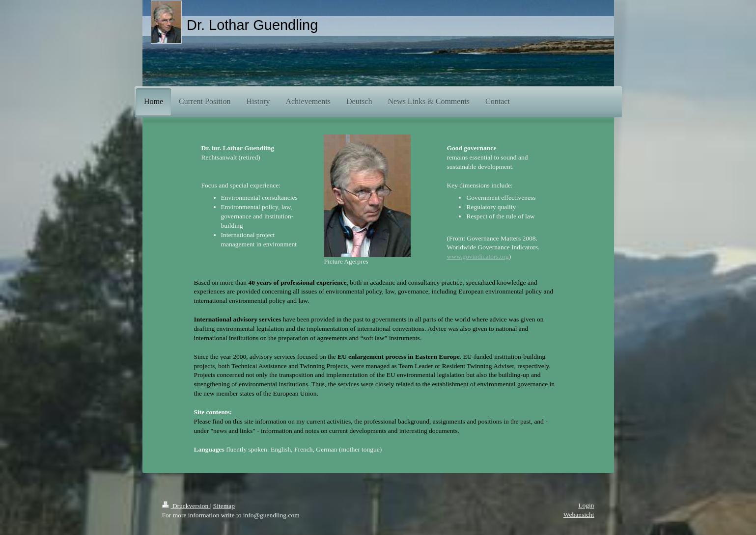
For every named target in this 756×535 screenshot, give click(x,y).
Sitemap (224, 506)
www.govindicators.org (477, 256)
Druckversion (186, 506)
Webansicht (579, 515)
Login (586, 505)
